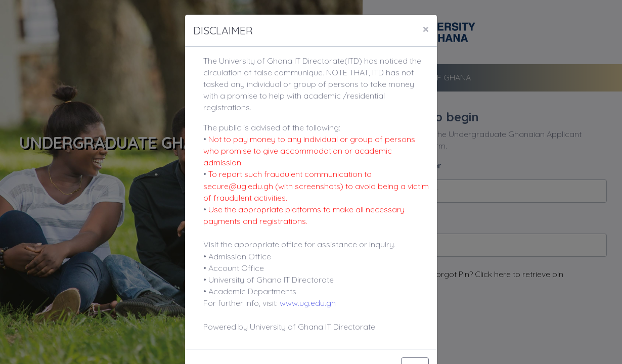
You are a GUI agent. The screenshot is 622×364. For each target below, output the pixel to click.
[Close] (426, 29)
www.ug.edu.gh (308, 303)
